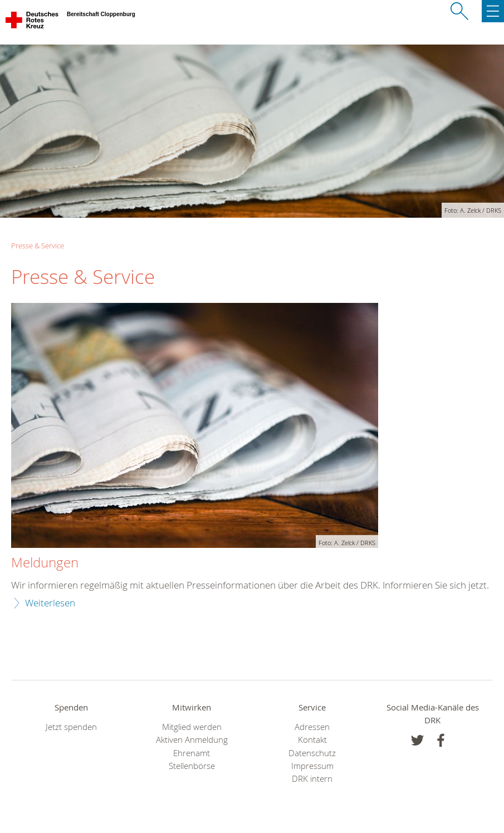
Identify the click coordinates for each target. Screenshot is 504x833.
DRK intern (312, 779)
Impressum (312, 766)
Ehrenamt (192, 753)
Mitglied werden (192, 727)
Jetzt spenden (71, 727)
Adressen (312, 727)
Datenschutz (312, 753)
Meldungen (45, 563)
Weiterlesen (50, 603)
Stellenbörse (192, 766)
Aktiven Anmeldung (192, 740)
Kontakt (312, 740)
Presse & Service (38, 246)
